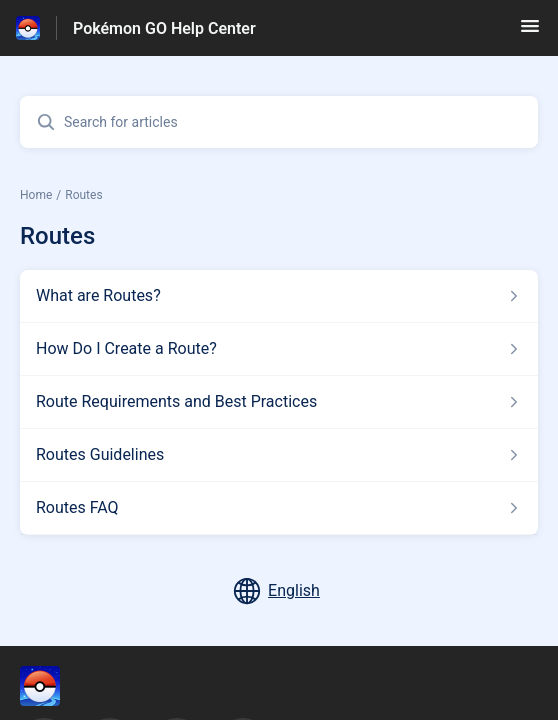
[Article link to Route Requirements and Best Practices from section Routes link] (279, 402)
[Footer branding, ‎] (60, 686)
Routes (83, 195)
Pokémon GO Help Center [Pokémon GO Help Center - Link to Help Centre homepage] (164, 28)
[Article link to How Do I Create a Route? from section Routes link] (279, 349)
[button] (530, 32)
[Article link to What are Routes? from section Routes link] (279, 296)
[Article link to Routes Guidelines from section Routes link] (279, 455)
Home (36, 195)
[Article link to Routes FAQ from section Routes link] (279, 508)
